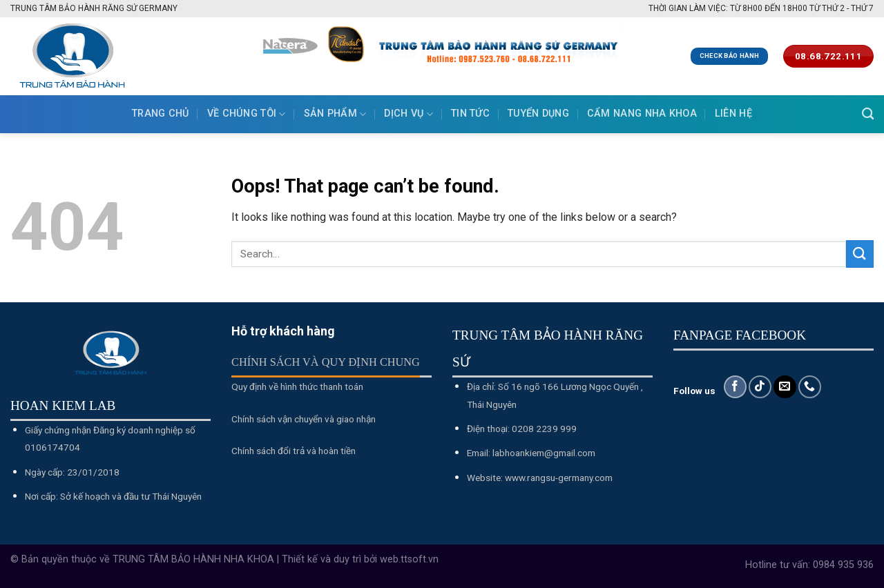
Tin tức (470, 114)
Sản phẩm (335, 114)
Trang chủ (161, 114)
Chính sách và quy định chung (326, 362)
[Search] (868, 114)
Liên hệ (733, 114)
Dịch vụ (409, 114)
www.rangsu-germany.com (559, 478)
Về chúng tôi (247, 114)
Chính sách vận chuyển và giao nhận (304, 419)
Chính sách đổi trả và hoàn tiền (294, 451)
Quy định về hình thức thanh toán (297, 386)
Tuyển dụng (538, 114)
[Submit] (860, 254)
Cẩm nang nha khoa (642, 114)
